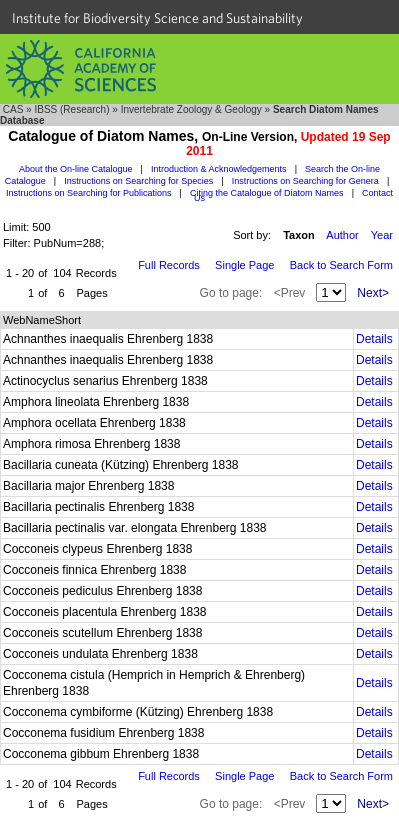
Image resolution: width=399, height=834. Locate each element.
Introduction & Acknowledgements (219, 169)
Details (374, 339)
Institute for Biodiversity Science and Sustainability (157, 18)
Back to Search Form (341, 265)
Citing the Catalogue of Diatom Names (267, 193)
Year (382, 235)
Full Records (169, 265)
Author (342, 235)
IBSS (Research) (71, 109)
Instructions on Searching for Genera (305, 181)
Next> (373, 293)
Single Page (244, 265)
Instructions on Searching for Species (138, 181)
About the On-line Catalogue (76, 169)
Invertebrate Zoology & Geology (191, 109)
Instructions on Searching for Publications (89, 193)
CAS (13, 109)
